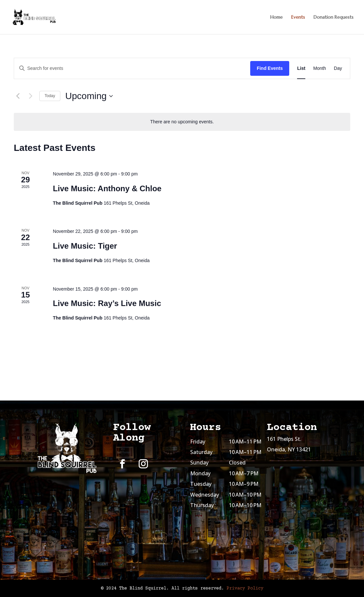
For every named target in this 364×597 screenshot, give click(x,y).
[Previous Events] (18, 96)
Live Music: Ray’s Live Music (107, 303)
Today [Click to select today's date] (50, 96)
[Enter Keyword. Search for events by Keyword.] (132, 68)
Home (276, 17)
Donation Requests (334, 17)
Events (298, 17)
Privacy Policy (245, 588)
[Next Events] (30, 96)
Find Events (270, 68)
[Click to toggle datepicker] (89, 96)
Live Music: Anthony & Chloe (107, 188)
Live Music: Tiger (85, 246)
